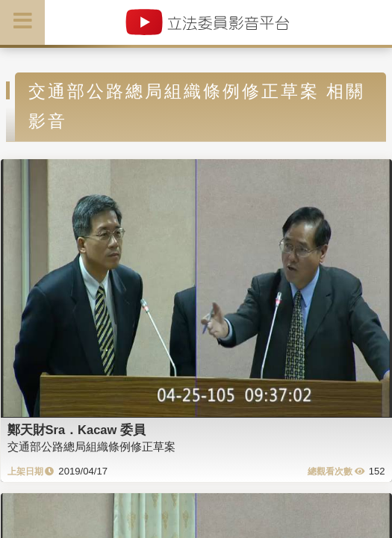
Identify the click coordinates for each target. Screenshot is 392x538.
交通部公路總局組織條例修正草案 (91, 446)
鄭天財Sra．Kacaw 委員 (77, 430)
